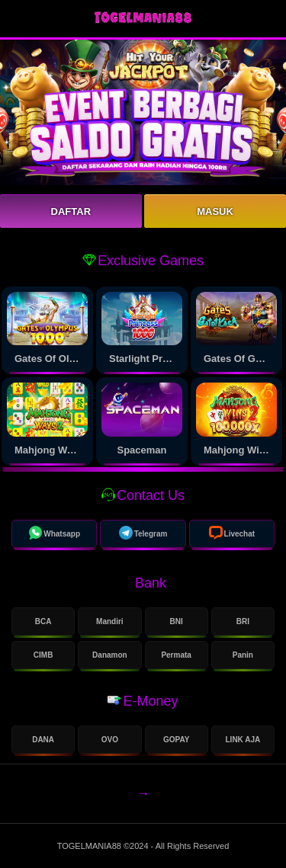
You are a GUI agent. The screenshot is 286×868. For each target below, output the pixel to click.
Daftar (71, 211)
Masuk (215, 211)
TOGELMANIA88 (90, 846)
